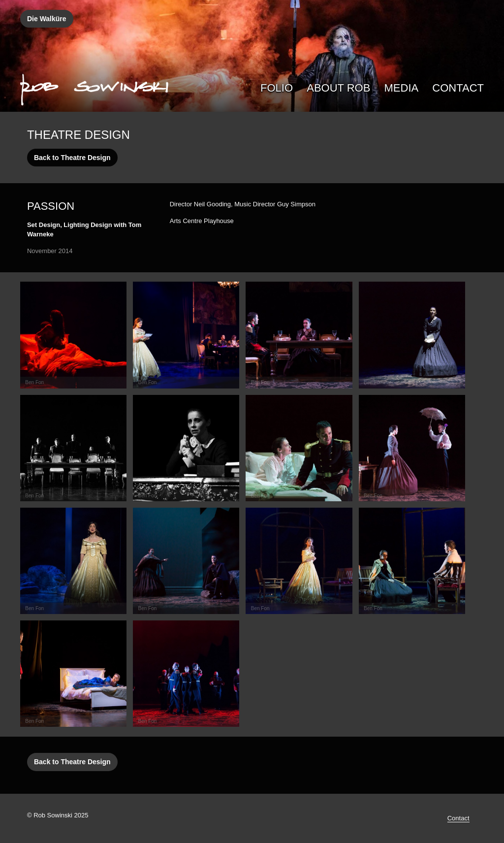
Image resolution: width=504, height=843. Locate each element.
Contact (458, 88)
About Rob (338, 88)
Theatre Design (79, 135)
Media (402, 88)
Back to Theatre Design (72, 158)
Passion (51, 206)
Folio (277, 88)
